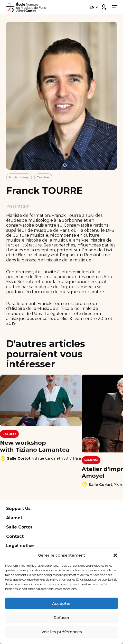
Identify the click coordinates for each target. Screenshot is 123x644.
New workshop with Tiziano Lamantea (35, 446)
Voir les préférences (62, 632)
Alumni (14, 518)
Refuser (62, 618)
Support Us (18, 509)
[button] (115, 555)
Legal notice (20, 546)
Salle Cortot (19, 527)
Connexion (104, 6)
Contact (15, 536)
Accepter (61, 603)
